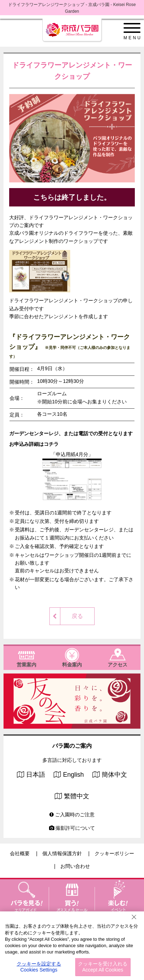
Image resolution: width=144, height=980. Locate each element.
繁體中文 (77, 796)
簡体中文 (114, 775)
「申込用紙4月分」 (72, 476)
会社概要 (20, 853)
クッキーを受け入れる (103, 967)
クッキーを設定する (39, 967)
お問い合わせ (75, 866)
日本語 (36, 775)
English (73, 775)
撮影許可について (72, 828)
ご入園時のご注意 (72, 815)
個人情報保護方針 (62, 853)
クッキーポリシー (114, 853)
